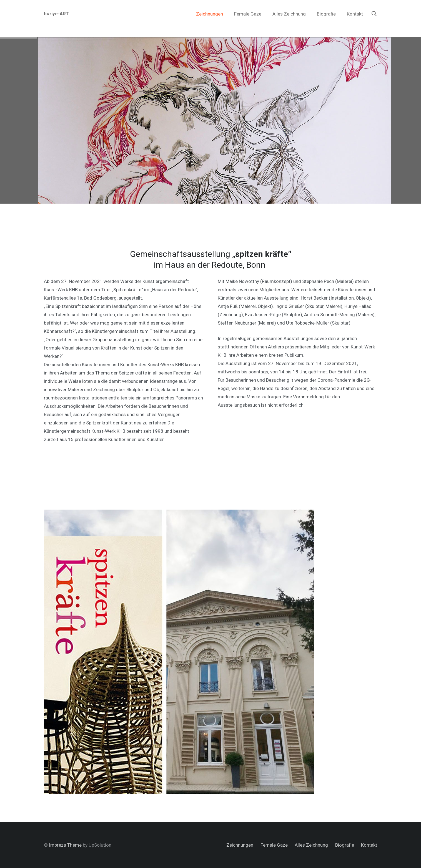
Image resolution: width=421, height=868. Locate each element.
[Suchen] (374, 14)
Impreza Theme (65, 845)
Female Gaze (274, 845)
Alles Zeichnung (311, 845)
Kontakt (369, 845)
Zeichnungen (240, 845)
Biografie (345, 845)
